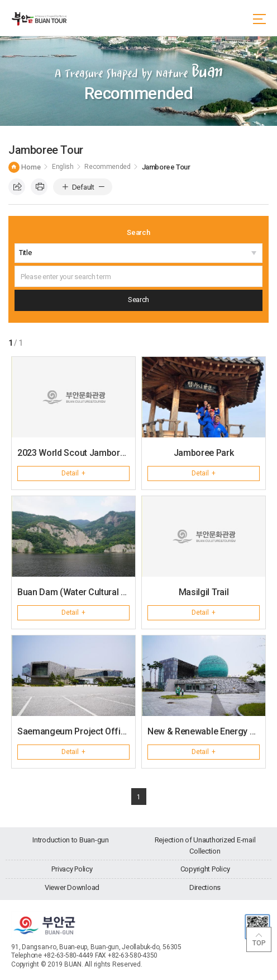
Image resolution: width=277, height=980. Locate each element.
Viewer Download (72, 887)
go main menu (0, 0)
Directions (205, 887)
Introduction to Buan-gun (71, 840)
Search (138, 232)
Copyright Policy (205, 869)
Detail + (73, 473)
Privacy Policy (72, 869)
